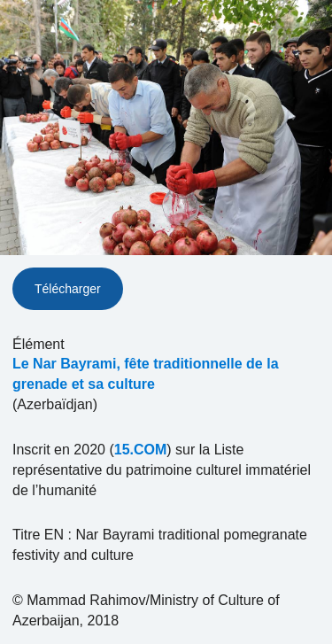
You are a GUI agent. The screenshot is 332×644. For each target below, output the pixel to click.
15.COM (141, 450)
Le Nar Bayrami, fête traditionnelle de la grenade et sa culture (146, 374)
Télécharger (68, 289)
